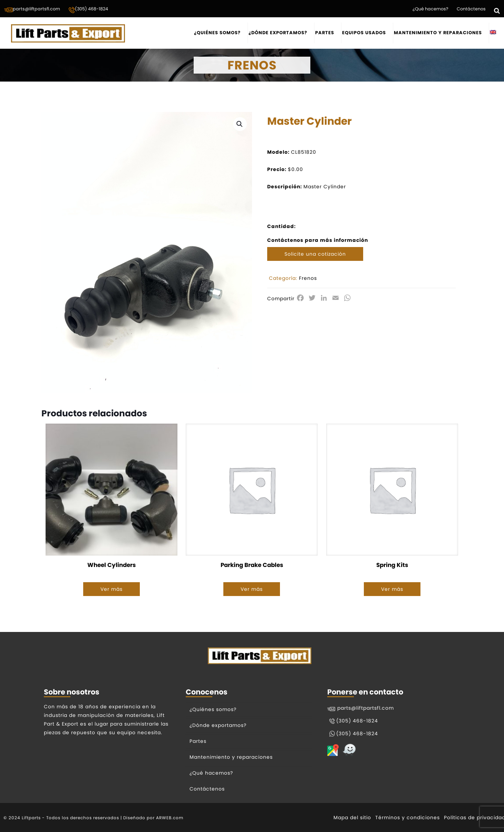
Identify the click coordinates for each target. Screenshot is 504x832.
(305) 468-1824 (88, 10)
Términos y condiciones (408, 817)
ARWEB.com (170, 818)
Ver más (112, 589)
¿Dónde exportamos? (218, 725)
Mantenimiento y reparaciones (231, 757)
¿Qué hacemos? (430, 9)
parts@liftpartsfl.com (32, 9)
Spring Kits (392, 565)
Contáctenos (471, 9)
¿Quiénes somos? (213, 709)
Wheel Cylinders (112, 565)
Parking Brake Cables (252, 565)
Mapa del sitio (352, 817)
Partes (198, 741)
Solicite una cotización (315, 254)
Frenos (308, 278)
